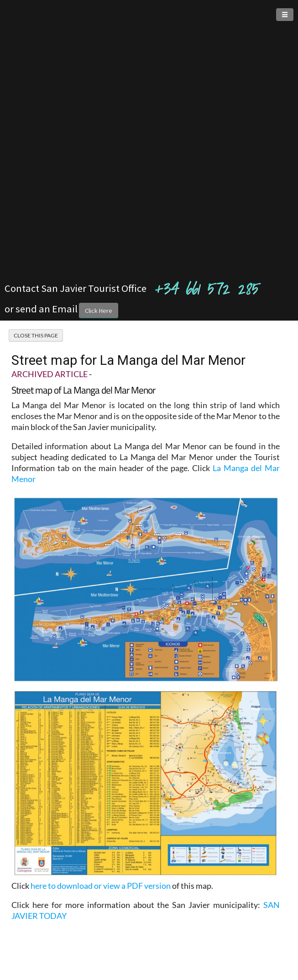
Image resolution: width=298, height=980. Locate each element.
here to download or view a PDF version (101, 886)
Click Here (99, 311)
